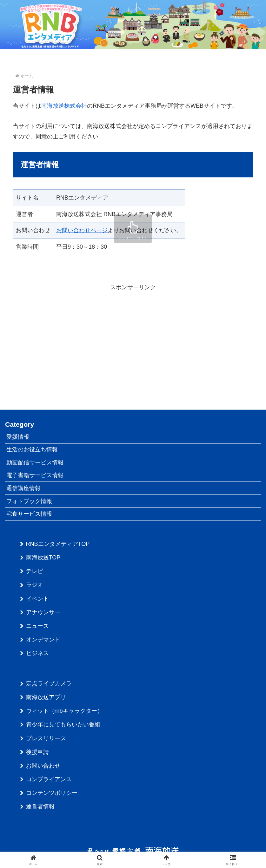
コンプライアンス (49, 779)
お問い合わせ (43, 766)
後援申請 (37, 752)
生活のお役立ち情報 (32, 450)
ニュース (37, 626)
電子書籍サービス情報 (35, 475)
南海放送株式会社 (64, 106)
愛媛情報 (18, 437)
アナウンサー (43, 612)
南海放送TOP (43, 558)
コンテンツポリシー (52, 793)
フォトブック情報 (29, 501)
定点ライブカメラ (49, 684)
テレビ (35, 571)
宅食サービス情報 (29, 514)
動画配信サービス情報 (35, 463)
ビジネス (37, 653)
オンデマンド (43, 640)
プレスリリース (46, 738)
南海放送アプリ (46, 697)
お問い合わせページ (82, 230)
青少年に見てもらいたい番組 (63, 724)
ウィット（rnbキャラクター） (64, 711)
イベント (37, 599)
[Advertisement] (133, 337)
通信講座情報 (23, 488)
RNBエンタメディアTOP (58, 544)
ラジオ (35, 585)
